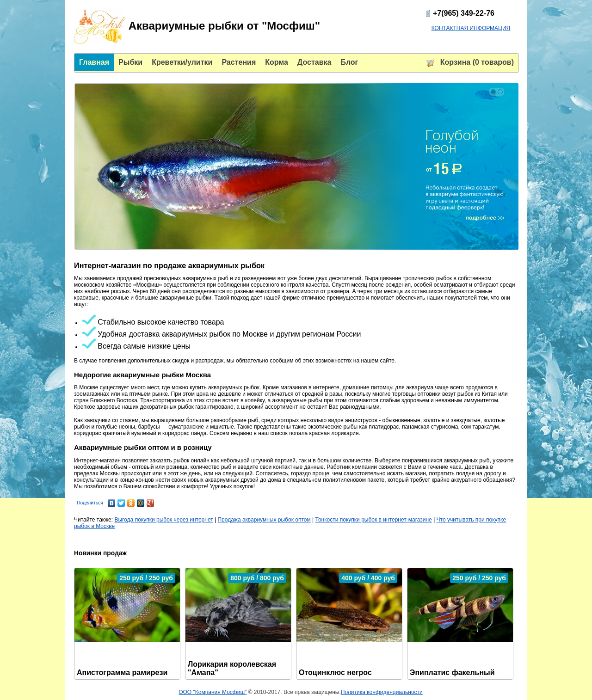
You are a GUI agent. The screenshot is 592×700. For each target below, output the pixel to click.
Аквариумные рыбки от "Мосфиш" (197, 27)
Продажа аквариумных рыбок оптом (264, 520)
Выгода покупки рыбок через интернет (163, 520)
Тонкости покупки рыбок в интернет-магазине (374, 520)
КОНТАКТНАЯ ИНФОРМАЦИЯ (471, 28)
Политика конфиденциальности (382, 692)
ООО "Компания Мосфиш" (213, 692)
